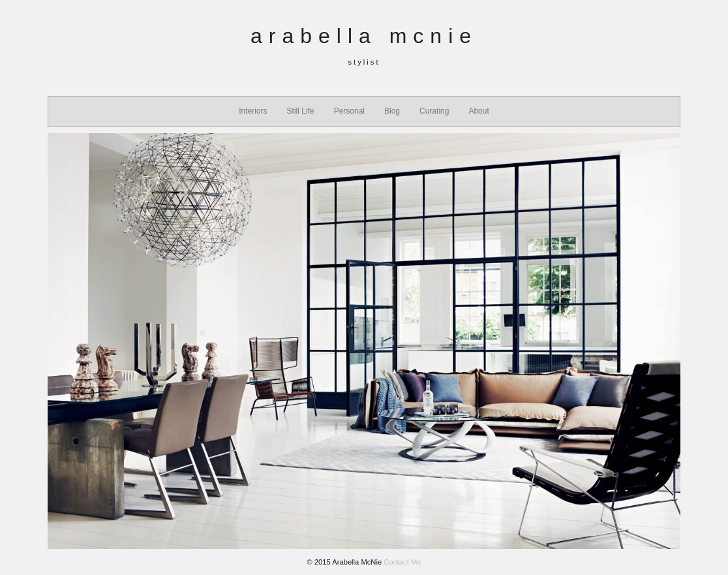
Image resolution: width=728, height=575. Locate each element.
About (478, 111)
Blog (392, 111)
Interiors (253, 111)
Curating (434, 111)
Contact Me (402, 562)
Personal (349, 111)
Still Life (301, 111)
